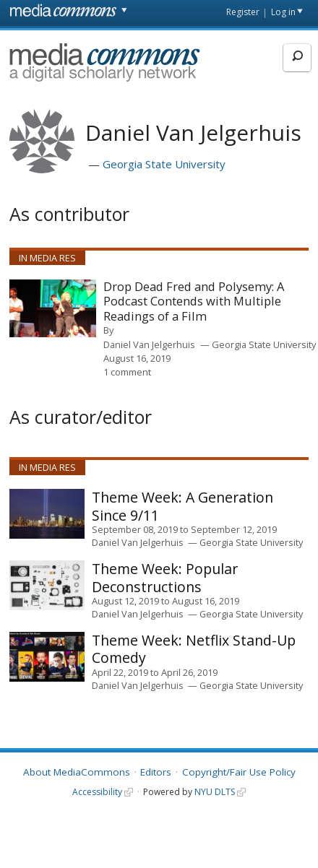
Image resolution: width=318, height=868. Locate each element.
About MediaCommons (77, 772)
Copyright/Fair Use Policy (239, 772)
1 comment (127, 372)
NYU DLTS (215, 792)
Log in (283, 12)
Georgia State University (164, 164)
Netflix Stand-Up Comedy (194, 649)
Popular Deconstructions (165, 577)
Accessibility (97, 792)
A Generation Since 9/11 (182, 506)
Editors (156, 772)
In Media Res (47, 258)
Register (243, 12)
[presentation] (53, 308)
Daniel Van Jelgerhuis (149, 344)
